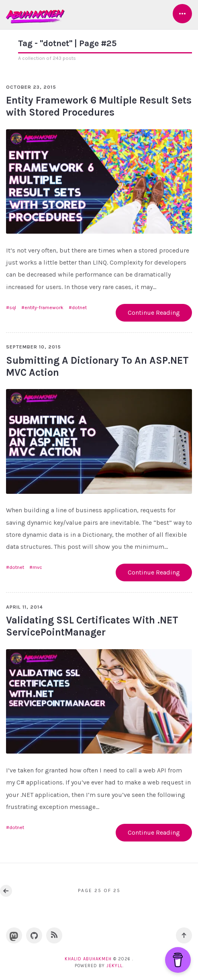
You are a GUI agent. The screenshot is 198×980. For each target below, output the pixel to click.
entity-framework (44, 308)
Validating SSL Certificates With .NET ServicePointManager (92, 626)
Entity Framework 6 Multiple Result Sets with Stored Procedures (99, 106)
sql (13, 308)
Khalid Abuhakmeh (88, 959)
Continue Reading (154, 313)
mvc (37, 567)
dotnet (79, 308)
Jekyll (114, 966)
